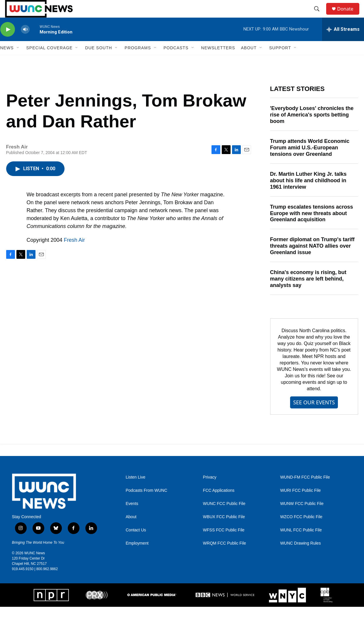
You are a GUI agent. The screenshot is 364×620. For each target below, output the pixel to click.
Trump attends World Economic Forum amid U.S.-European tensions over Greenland (310, 161)
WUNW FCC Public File (302, 517)
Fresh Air (75, 253)
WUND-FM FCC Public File (305, 490)
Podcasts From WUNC (147, 504)
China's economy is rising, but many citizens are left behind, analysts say (308, 292)
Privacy (210, 490)
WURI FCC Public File (300, 504)
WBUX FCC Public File (224, 530)
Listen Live (136, 490)
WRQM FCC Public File (225, 556)
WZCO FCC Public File (301, 530)
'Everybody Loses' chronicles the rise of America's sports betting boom (312, 128)
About (131, 530)
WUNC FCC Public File (224, 517)
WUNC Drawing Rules (300, 556)
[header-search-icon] (320, 16)
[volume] (25, 43)
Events (132, 517)
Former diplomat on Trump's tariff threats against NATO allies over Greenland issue (312, 259)
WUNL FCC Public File (301, 543)
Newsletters (218, 61)
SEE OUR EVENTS (314, 415)
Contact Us (136, 543)
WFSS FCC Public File (224, 543)
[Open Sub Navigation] (18, 61)
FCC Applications (219, 504)
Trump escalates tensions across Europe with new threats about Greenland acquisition (312, 227)
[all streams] (343, 43)
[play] (8, 43)
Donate (349, 15)
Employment (137, 556)
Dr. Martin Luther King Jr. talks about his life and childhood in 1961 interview (308, 194)
